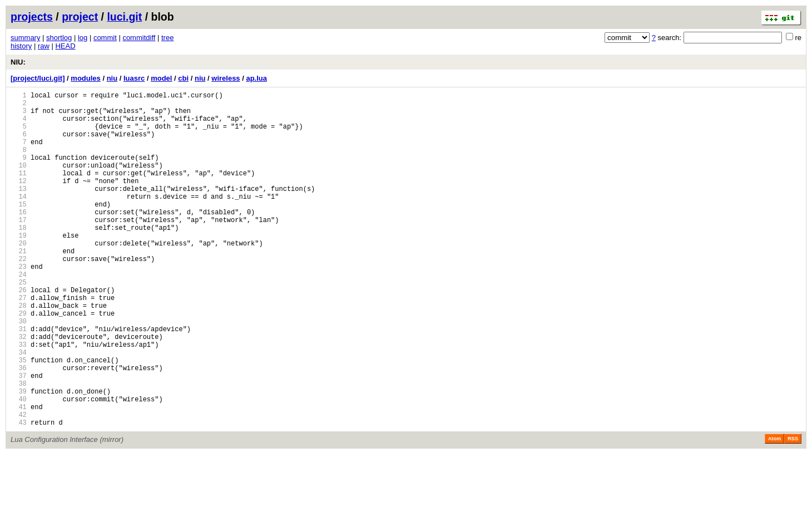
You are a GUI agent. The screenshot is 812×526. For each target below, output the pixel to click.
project (80, 17)
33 (19, 399)
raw (44, 46)
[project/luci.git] (38, 78)
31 (19, 380)
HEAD (65, 46)
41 (19, 475)
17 (19, 248)
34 (19, 409)
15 (19, 229)
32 (19, 390)
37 (19, 437)
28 (19, 352)
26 (19, 333)
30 (19, 371)
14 (19, 220)
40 (19, 466)
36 (19, 428)
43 (19, 494)
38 (19, 447)
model (161, 78)
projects (32, 17)
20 (19, 276)
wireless (226, 78)
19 (19, 267)
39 (19, 456)
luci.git (124, 17)
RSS (793, 510)
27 (19, 343)
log (83, 38)
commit (105, 38)
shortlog (59, 38)
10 (19, 182)
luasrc (134, 78)
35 (19, 418)
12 (19, 201)
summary (25, 38)
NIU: (18, 62)
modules (85, 78)
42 (19, 485)
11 (19, 191)
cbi (183, 78)
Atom (774, 510)
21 (19, 286)
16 (19, 239)
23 (19, 305)
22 (19, 295)
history (21, 46)
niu (112, 78)
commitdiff (139, 38)
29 (19, 362)
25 (19, 324)
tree (167, 38)
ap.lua (256, 78)
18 (19, 257)
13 (19, 210)
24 (19, 314)
